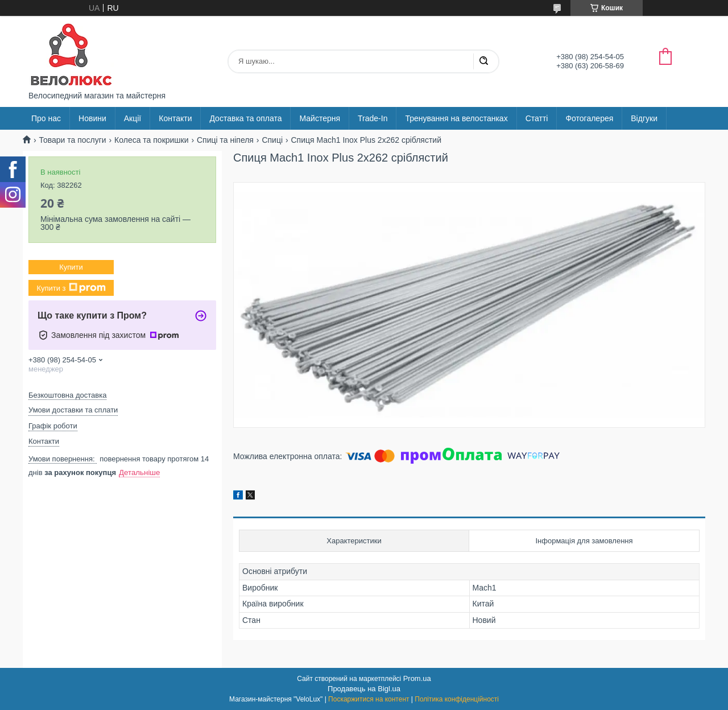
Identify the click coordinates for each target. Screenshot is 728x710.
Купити (71, 267)
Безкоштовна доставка (67, 395)
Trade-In (373, 118)
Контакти (175, 118)
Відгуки (644, 118)
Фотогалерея (589, 118)
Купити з (71, 288)
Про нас (46, 118)
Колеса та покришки (151, 140)
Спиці (272, 140)
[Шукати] (483, 61)
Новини (92, 118)
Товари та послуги (72, 140)
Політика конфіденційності (457, 699)
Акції (133, 118)
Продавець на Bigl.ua (364, 689)
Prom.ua (417, 678)
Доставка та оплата (245, 118)
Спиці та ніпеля (225, 140)
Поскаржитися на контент (369, 699)
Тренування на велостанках (456, 118)
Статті (537, 118)
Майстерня (320, 118)
